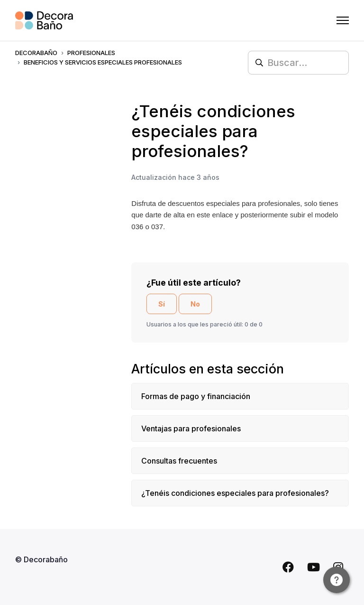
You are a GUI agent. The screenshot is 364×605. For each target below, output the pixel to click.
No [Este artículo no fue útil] (195, 304)
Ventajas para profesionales (191, 428)
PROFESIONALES (91, 53)
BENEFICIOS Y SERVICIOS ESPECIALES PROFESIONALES (103, 62)
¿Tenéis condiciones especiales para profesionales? (235, 493)
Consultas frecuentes (179, 461)
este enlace (215, 215)
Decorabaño (36, 53)
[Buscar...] (298, 63)
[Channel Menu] (337, 580)
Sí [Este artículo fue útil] (162, 304)
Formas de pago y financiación (196, 396)
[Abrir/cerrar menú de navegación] (343, 20)
